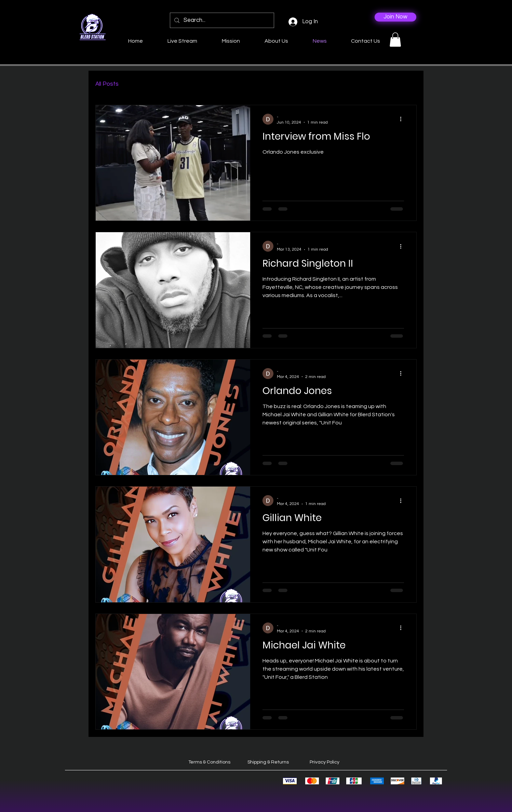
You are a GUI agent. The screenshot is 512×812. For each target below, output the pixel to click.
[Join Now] (395, 17)
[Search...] (221, 20)
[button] (395, 40)
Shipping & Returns (268, 762)
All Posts (107, 84)
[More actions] (403, 119)
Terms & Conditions (209, 762)
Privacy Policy (325, 762)
